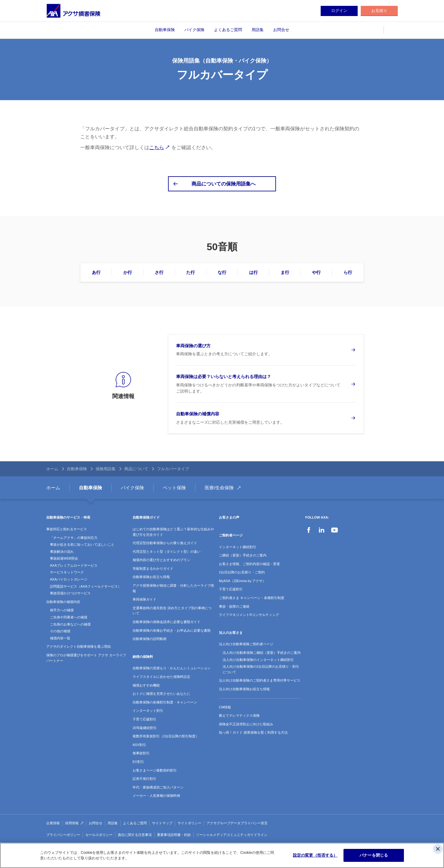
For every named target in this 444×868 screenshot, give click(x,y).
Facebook (309, 530)
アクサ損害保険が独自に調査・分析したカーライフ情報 (173, 588)
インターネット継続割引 (238, 547)
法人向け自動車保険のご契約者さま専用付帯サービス (260, 680)
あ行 (96, 272)
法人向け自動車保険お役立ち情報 (244, 689)
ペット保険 (174, 488)
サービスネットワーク (67, 572)
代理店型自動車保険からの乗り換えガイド (165, 543)
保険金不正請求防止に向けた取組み (246, 724)
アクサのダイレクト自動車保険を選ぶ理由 (78, 646)
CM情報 (225, 707)
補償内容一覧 (60, 638)
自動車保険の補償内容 (63, 602)
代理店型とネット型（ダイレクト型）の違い (166, 552)
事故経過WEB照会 (64, 558)
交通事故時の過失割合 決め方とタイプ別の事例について (172, 611)
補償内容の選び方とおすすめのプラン (161, 560)
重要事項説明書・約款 (174, 835)
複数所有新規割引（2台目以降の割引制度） (166, 736)
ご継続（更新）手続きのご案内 (243, 555)
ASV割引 (139, 745)
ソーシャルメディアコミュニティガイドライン (232, 835)
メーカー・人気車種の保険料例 (156, 796)
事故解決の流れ (62, 552)
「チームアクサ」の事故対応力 (74, 538)
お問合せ (281, 30)
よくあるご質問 (228, 30)
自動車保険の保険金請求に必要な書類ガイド (166, 622)
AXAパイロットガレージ (69, 579)
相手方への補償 (62, 610)
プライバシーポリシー (63, 835)
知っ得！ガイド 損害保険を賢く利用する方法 (253, 732)
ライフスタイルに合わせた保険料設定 (161, 677)
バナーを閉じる (374, 855)
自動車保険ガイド (146, 517)
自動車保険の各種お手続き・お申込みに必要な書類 (172, 630)
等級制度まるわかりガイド (153, 568)
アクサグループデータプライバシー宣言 (237, 823)
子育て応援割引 (144, 719)
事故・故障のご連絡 (234, 606)
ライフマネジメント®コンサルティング (249, 615)
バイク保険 (194, 30)
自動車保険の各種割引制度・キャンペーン (165, 702)
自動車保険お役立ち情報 (151, 577)
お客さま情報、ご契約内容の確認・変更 (249, 564)
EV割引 (138, 762)
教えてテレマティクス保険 (239, 715)
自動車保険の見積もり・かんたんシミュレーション (172, 668)
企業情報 (53, 823)
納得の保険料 (143, 657)
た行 (191, 272)
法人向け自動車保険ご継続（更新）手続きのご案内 (262, 653)
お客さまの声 (229, 517)
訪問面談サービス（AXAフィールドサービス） (86, 586)
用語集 (258, 30)
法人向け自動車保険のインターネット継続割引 (258, 660)
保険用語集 (106, 469)
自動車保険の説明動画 (150, 639)
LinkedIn (322, 530)
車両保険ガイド (144, 599)
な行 (222, 272)
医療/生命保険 (219, 488)
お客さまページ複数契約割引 (155, 770)
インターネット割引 (148, 711)
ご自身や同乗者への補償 (69, 617)
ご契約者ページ (231, 535)
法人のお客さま (231, 633)
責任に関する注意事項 (135, 835)
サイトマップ (162, 823)
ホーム (52, 469)
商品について (136, 469)
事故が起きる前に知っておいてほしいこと (82, 544)
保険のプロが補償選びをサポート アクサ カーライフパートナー (86, 658)
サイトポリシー (189, 823)
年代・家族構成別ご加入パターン (158, 787)
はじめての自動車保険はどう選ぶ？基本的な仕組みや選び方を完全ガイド (173, 532)
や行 (316, 272)
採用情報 (72, 823)
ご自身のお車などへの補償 (70, 624)
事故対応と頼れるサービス (67, 529)
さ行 (159, 272)
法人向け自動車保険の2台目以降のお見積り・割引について (261, 669)
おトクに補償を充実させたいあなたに (161, 694)
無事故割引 (141, 753)
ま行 (285, 272)
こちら (157, 147)
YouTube (335, 530)
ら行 (348, 272)
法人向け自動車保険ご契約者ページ (246, 644)
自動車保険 (165, 30)
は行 (253, 272)
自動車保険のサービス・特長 (68, 517)
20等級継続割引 (145, 728)
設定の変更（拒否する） (315, 855)
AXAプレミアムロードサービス (74, 565)
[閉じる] (438, 849)
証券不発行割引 (144, 779)
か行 (128, 272)
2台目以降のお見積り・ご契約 (242, 572)
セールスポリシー (99, 835)
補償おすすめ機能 (146, 685)
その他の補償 (60, 631)
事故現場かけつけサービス (70, 593)
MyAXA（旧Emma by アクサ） (242, 581)
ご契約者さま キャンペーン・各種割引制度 (252, 598)
